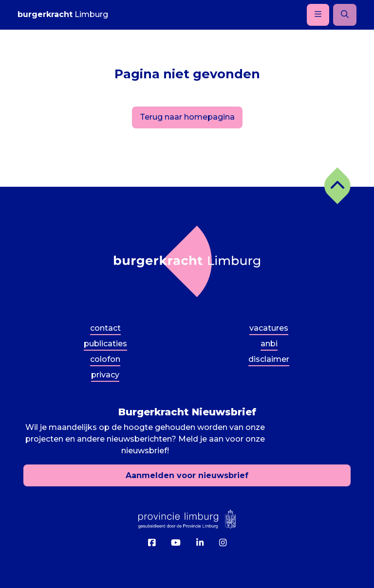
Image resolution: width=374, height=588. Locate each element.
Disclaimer (269, 359)
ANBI (269, 344)
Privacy (105, 375)
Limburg (63, 14)
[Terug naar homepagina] (187, 261)
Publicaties (105, 344)
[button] (337, 186)
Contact (105, 328)
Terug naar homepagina (187, 117)
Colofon (105, 359)
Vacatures (269, 328)
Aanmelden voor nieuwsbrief (187, 475)
